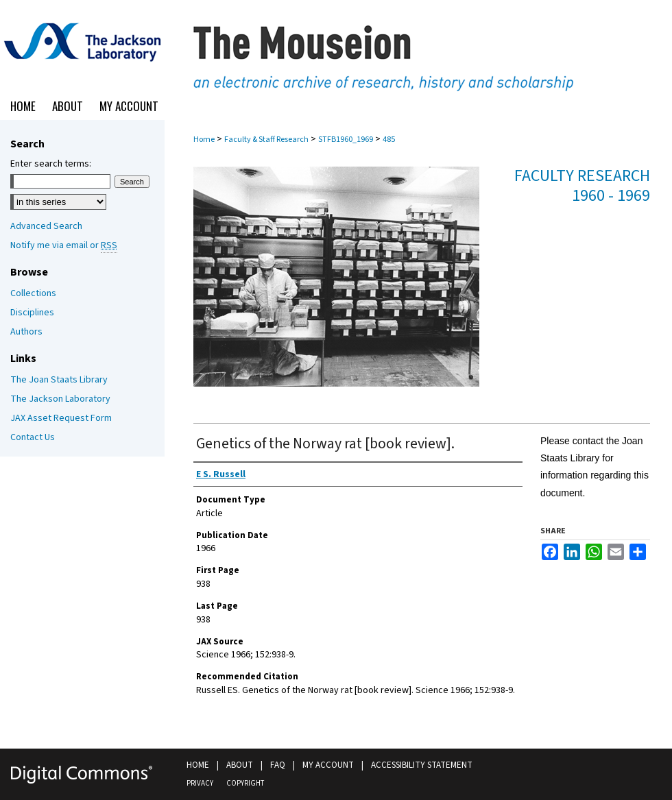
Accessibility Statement (422, 765)
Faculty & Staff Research (266, 140)
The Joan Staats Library (59, 380)
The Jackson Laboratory (60, 399)
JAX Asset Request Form (61, 418)
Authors (26, 332)
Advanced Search (46, 226)
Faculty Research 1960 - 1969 (582, 186)
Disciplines (32, 313)
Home (204, 140)
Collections (33, 293)
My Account (328, 765)
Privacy (200, 783)
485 (389, 140)
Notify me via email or (64, 245)
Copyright (245, 783)
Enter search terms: (51, 164)
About (240, 765)
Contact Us (33, 437)
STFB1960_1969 (346, 140)
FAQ (278, 765)
